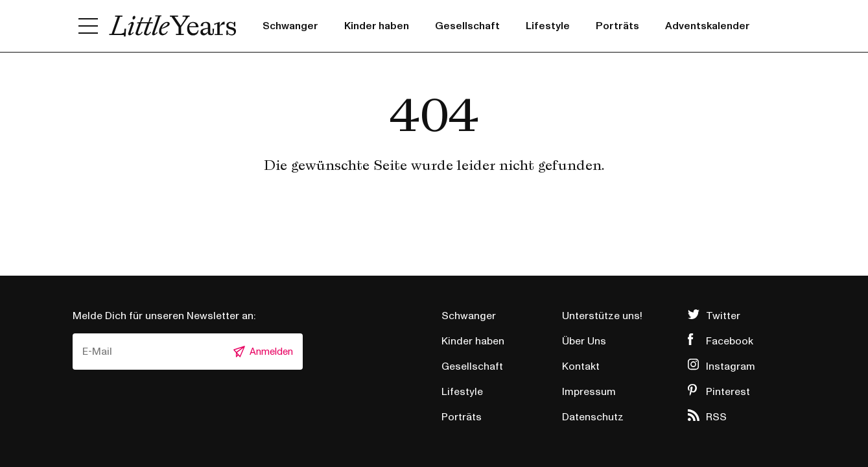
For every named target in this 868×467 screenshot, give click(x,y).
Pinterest (728, 392)
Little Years (173, 26)
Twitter (723, 316)
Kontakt (581, 366)
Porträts (617, 26)
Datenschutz (593, 417)
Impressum (589, 392)
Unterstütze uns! (602, 316)
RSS (716, 417)
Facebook (730, 341)
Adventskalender (708, 26)
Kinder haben (377, 26)
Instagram (731, 366)
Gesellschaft (467, 26)
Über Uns (584, 341)
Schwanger (290, 26)
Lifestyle (548, 26)
